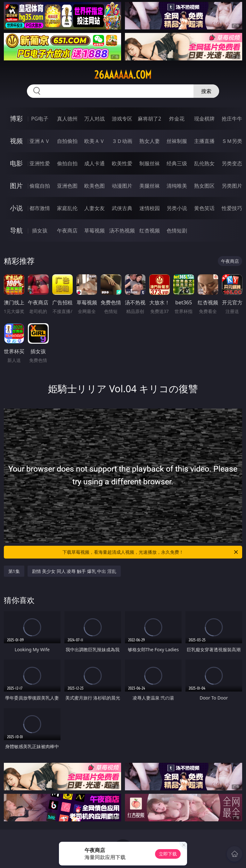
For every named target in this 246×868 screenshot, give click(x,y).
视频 (16, 141)
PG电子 (40, 119)
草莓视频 (94, 231)
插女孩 (40, 231)
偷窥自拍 (40, 186)
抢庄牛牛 (232, 119)
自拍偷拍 (67, 141)
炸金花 (177, 119)
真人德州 (67, 119)
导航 (16, 230)
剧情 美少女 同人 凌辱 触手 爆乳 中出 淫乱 (74, 571)
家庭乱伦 (67, 208)
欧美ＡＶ (94, 141)
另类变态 (232, 163)
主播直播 (204, 141)
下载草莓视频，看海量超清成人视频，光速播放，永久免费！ (151, 552)
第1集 (14, 571)
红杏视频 (150, 231)
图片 (16, 186)
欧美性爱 (122, 163)
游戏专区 (122, 119)
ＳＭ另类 (232, 141)
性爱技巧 (232, 208)
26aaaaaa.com (123, 75)
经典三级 (177, 163)
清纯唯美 (177, 186)
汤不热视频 (122, 231)
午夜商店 (67, 231)
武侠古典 (122, 208)
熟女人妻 (150, 141)
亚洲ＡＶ (40, 141)
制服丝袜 (150, 163)
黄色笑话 (204, 208)
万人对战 (94, 119)
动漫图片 (122, 186)
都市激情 (40, 208)
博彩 (16, 118)
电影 (16, 163)
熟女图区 (204, 186)
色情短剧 (177, 231)
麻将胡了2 (149, 119)
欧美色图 (94, 186)
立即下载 (168, 854)
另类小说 (177, 208)
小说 (16, 208)
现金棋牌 (204, 119)
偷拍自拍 (67, 163)
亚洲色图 (67, 186)
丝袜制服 (177, 141)
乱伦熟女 (204, 163)
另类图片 (232, 186)
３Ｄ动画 (122, 141)
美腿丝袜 (150, 186)
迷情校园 (150, 208)
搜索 (206, 91)
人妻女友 (94, 208)
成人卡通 (94, 163)
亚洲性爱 (40, 163)
